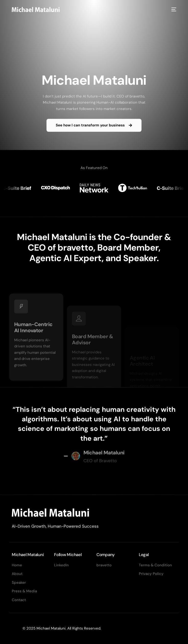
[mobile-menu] (173, 9)
